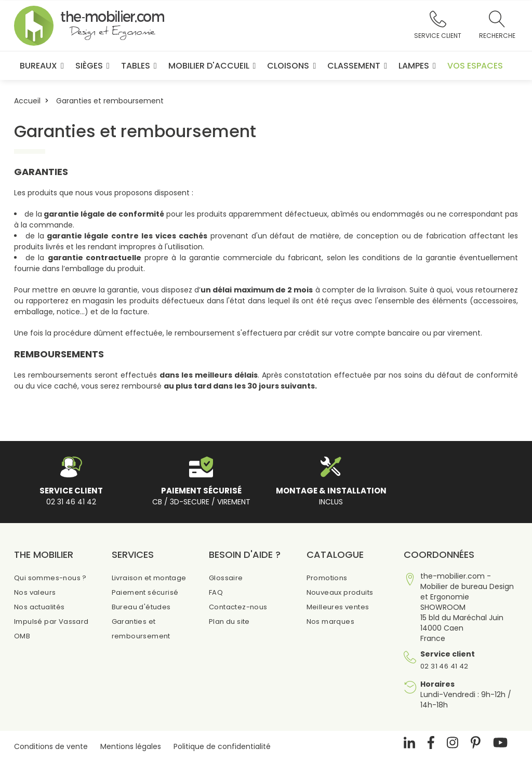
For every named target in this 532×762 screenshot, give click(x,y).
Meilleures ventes (338, 607)
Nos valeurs (35, 592)
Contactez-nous (238, 607)
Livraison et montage (149, 578)
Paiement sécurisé (145, 592)
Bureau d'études (141, 607)
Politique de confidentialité (222, 746)
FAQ (216, 592)
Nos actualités (39, 607)
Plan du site (229, 621)
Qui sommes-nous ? (50, 578)
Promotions (327, 578)
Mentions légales (131, 746)
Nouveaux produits (340, 592)
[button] (438, 26)
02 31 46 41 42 (444, 666)
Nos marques (330, 621)
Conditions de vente (51, 746)
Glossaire (226, 578)
